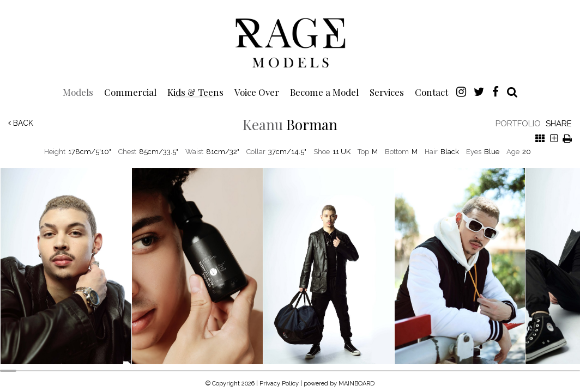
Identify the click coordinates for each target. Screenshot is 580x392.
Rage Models (290, 42)
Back (21, 123)
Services (387, 92)
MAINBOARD (357, 384)
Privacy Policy (279, 384)
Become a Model (324, 92)
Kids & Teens (195, 92)
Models (78, 92)
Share (559, 124)
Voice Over (257, 92)
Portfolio (518, 124)
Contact (431, 92)
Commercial (130, 92)
